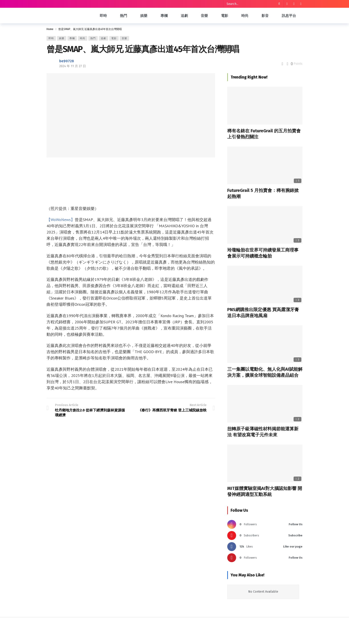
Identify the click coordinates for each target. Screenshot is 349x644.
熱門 (93, 38)
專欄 (72, 38)
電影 (114, 38)
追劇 (103, 38)
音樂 (124, 38)
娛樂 (62, 38)
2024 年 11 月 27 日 (73, 66)
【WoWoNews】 (61, 220)
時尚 (83, 38)
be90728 (67, 61)
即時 (51, 38)
